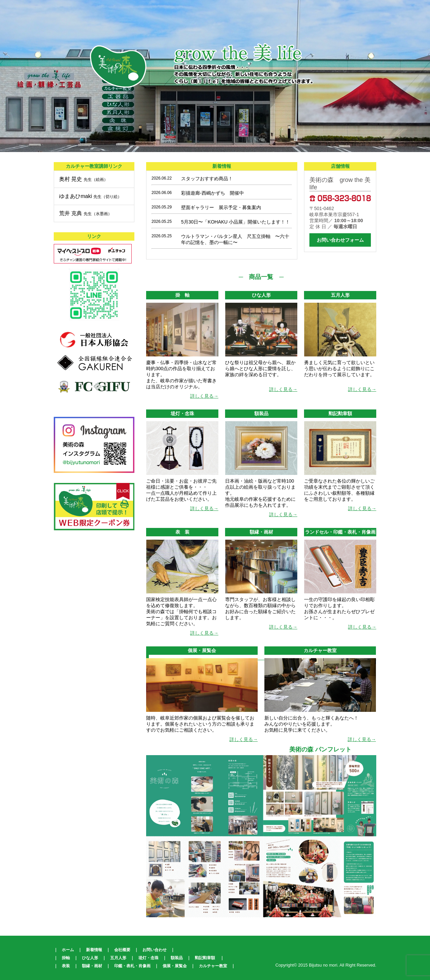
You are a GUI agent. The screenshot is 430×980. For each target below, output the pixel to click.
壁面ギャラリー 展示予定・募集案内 (221, 207)
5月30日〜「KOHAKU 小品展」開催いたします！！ (235, 222)
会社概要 (122, 950)
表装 (66, 966)
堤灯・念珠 (148, 958)
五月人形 (118, 958)
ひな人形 (90, 958)
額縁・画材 (92, 966)
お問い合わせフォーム (340, 240)
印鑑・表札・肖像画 (132, 966)
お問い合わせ (155, 950)
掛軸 (66, 958)
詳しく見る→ (204, 396)
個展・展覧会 (175, 966)
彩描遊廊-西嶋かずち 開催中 (212, 193)
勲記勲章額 (205, 958)
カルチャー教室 (213, 966)
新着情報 (94, 950)
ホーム (68, 950)
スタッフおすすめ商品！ (207, 179)
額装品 (177, 958)
